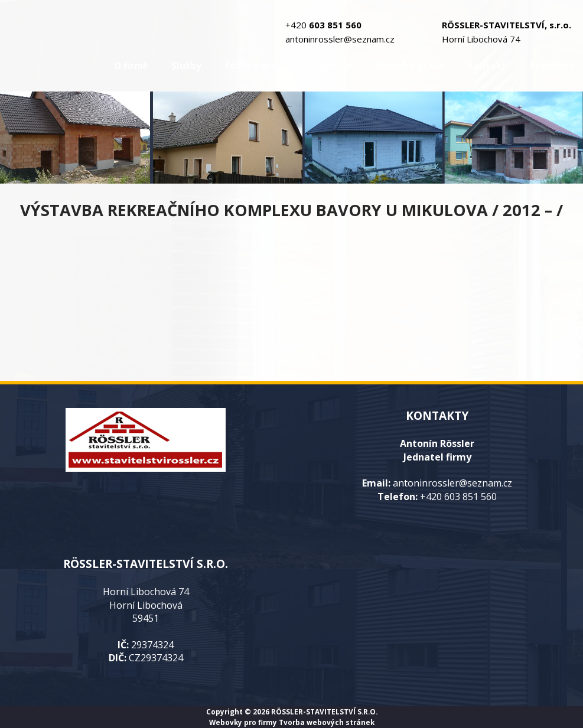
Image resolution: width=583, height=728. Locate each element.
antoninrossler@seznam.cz (340, 39)
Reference (328, 66)
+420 (323, 25)
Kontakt (487, 66)
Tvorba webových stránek (327, 722)
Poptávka (552, 66)
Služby (186, 66)
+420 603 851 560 (458, 497)
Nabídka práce (410, 66)
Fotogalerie (253, 66)
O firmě (131, 66)
